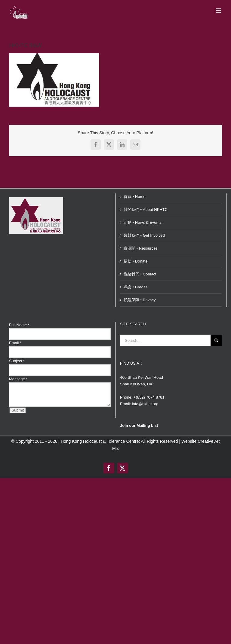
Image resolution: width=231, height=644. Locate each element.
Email (15, 343)
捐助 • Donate (136, 261)
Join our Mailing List (139, 425)
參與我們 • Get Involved (144, 235)
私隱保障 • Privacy (140, 300)
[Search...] (165, 340)
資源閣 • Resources (141, 248)
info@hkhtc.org (145, 404)
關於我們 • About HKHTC (146, 210)
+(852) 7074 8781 (149, 397)
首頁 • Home (134, 197)
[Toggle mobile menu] (219, 11)
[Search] (216, 340)
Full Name (19, 325)
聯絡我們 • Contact (140, 274)
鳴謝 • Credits (136, 287)
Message (18, 379)
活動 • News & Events (143, 222)
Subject (17, 361)
